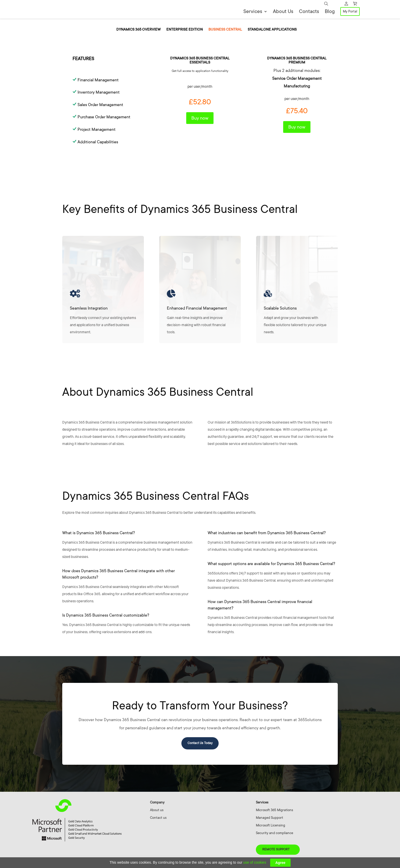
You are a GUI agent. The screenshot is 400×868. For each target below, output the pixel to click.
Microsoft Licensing (271, 827)
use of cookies (255, 862)
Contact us (158, 819)
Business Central (225, 31)
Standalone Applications (272, 31)
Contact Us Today (200, 744)
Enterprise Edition (185, 31)
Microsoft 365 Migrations (274, 811)
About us (157, 811)
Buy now (200, 119)
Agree (280, 863)
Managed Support (270, 819)
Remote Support (276, 851)
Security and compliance (274, 834)
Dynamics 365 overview (139, 31)
